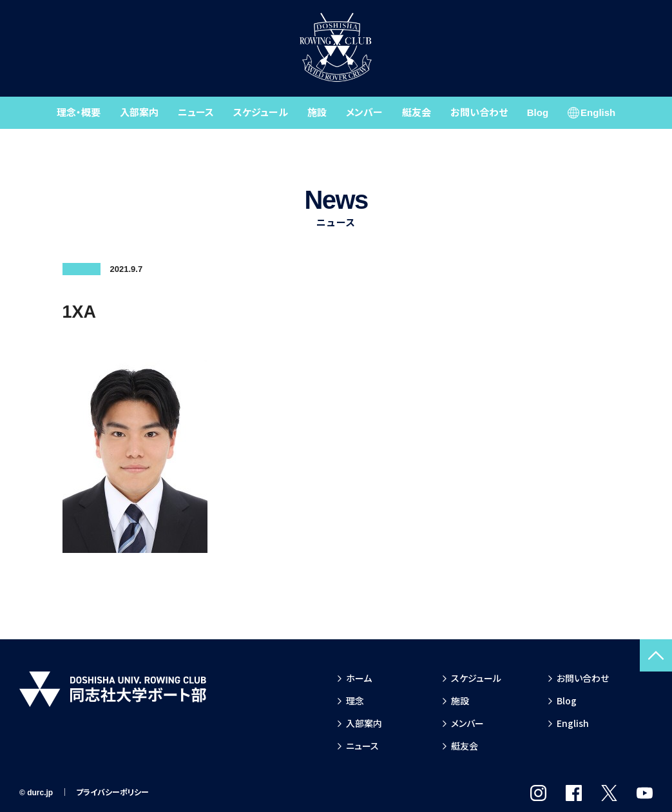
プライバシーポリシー (112, 793)
